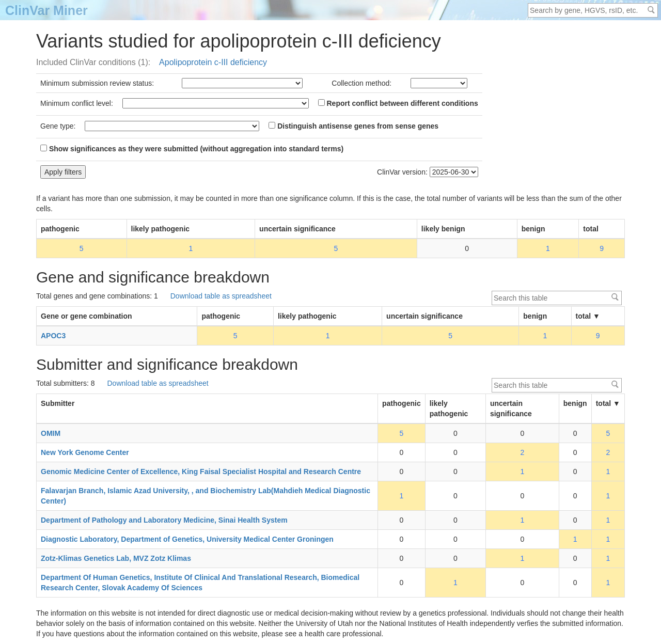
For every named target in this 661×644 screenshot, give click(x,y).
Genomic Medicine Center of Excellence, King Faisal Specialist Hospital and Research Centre (201, 472)
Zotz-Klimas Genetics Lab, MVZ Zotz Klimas (116, 558)
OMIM (51, 433)
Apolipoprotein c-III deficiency (213, 62)
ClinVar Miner (46, 10)
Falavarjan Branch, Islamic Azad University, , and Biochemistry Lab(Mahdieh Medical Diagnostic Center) (206, 496)
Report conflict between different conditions (398, 103)
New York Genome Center (85, 452)
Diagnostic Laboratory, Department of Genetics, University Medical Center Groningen (187, 539)
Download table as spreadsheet (221, 296)
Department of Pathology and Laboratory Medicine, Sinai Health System (164, 520)
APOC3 (53, 336)
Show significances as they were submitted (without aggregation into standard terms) (192, 149)
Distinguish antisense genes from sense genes (353, 126)
